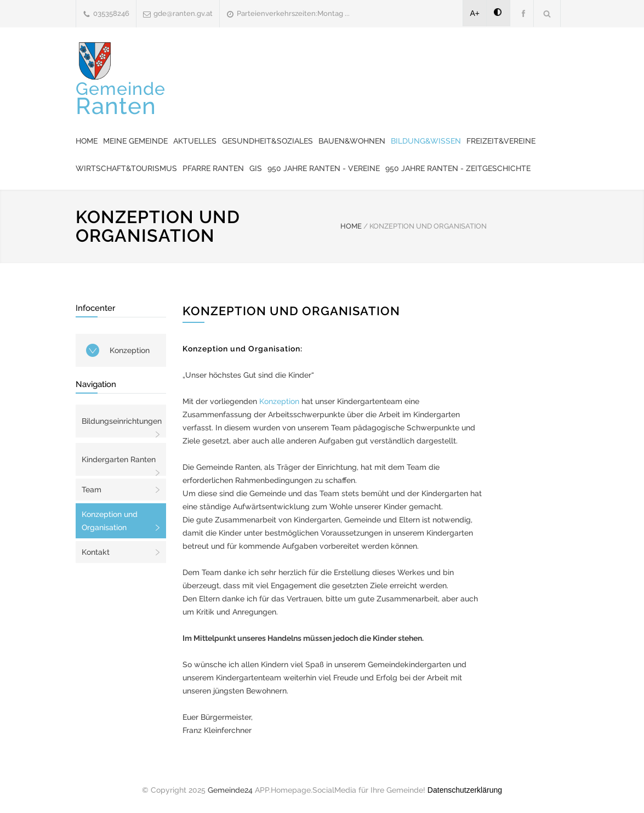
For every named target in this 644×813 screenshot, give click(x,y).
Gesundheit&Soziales (267, 141)
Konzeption (130, 350)
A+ (475, 13)
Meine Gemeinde (135, 141)
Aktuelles (195, 141)
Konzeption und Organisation (110, 521)
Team (92, 490)
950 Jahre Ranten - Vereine (324, 168)
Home (87, 141)
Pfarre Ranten (213, 168)
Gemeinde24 (230, 790)
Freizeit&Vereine (501, 141)
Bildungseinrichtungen (122, 421)
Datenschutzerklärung (465, 790)
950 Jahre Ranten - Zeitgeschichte (458, 168)
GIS (256, 168)
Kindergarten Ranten (119, 459)
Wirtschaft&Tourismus (126, 168)
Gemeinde (121, 98)
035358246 (111, 13)
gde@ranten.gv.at (183, 13)
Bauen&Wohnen (352, 141)
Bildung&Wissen (426, 141)
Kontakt (96, 552)
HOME (351, 226)
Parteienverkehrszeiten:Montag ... (293, 13)
